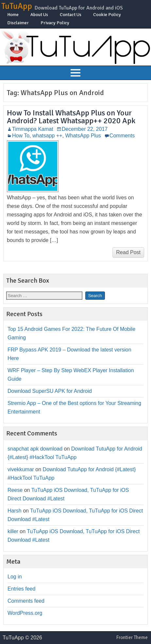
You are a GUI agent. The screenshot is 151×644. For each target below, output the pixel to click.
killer (13, 531)
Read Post (128, 252)
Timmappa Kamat (33, 129)
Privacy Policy (55, 23)
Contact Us (71, 15)
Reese (15, 490)
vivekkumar (21, 469)
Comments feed (26, 601)
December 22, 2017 (85, 129)
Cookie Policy (107, 15)
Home (13, 15)
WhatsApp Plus (83, 136)
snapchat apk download (35, 449)
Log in (15, 577)
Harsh (15, 511)
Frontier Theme (132, 637)
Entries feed (21, 589)
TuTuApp (17, 6)
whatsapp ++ (47, 136)
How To (21, 136)
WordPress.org (25, 613)
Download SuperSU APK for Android (50, 391)
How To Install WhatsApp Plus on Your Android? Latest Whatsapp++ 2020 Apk (71, 117)
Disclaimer (18, 23)
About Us (39, 15)
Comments (122, 136)
